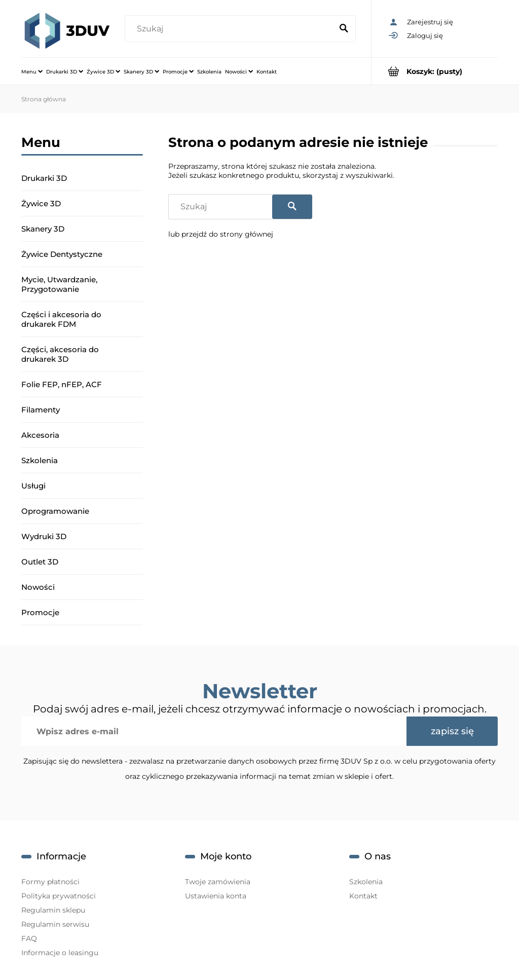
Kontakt (363, 896)
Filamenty (41, 410)
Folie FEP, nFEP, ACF (62, 384)
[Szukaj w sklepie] (231, 29)
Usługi (33, 486)
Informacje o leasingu (60, 953)
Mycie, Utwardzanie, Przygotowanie (59, 284)
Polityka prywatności (59, 896)
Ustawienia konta (216, 896)
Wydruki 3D (44, 536)
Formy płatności (50, 882)
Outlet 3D (40, 562)
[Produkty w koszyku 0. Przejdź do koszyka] (435, 71)
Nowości (38, 587)
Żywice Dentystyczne (62, 254)
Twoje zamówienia (218, 882)
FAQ (29, 938)
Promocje (40, 612)
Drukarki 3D (44, 178)
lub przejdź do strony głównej (221, 234)
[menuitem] (32, 71)
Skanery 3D (43, 229)
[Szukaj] (344, 29)
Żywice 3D (41, 203)
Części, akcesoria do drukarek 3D (60, 354)
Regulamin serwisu (55, 924)
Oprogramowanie (55, 511)
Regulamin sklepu (53, 910)
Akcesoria (40, 435)
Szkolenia (40, 460)
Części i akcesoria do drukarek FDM (61, 319)
